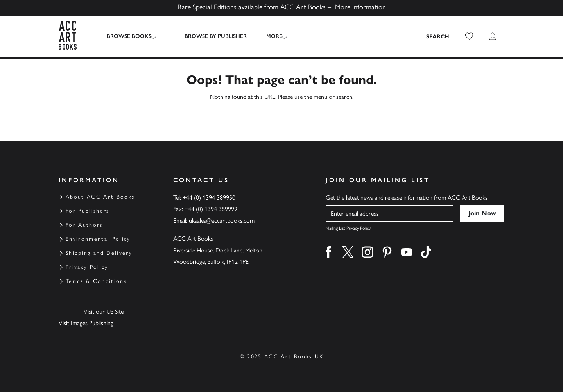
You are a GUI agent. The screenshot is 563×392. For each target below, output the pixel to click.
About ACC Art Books (100, 197)
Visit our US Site (104, 312)
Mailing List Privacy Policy (348, 228)
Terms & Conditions (96, 281)
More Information (360, 7)
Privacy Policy (87, 267)
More (266, 36)
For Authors (84, 225)
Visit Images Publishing (86, 323)
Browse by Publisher (208, 36)
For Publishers (88, 211)
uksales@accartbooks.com (222, 221)
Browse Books (129, 36)
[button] (469, 36)
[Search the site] (438, 36)
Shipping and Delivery (99, 253)
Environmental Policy (98, 239)
